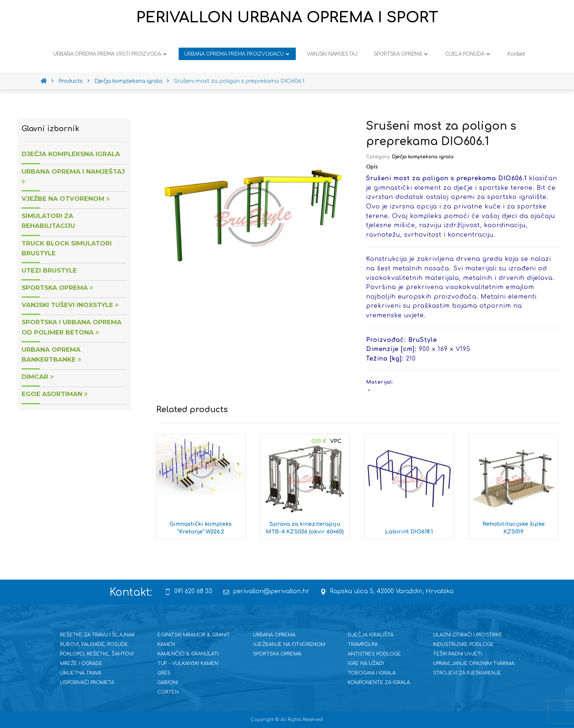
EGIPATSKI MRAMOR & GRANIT (194, 635)
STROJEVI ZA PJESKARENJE (467, 673)
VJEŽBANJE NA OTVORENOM (289, 644)
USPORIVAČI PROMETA (87, 683)
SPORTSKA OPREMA (277, 654)
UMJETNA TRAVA (81, 673)
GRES (164, 673)
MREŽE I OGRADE (81, 664)
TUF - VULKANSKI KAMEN (188, 664)
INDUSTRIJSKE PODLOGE (463, 644)
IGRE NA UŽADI (366, 664)
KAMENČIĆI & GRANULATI (188, 654)
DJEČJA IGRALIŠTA (371, 635)
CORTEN (168, 692)
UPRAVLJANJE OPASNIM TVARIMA (474, 664)
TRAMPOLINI (363, 644)
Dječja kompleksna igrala (423, 157)
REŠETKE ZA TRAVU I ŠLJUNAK (97, 635)
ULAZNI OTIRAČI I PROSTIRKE (468, 635)
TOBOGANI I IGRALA (372, 673)
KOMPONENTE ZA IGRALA (379, 683)
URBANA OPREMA (274, 635)
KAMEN (166, 644)
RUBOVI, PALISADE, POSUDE (94, 644)
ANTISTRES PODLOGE (374, 654)
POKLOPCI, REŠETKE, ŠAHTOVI (97, 654)
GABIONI (168, 683)
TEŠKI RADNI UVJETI (457, 654)
